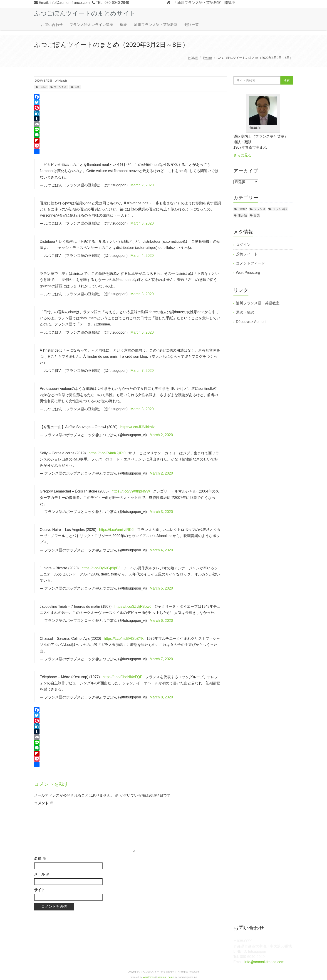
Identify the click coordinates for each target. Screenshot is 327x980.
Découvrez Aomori (251, 322)
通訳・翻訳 (245, 312)
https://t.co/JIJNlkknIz (137, 427)
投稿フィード (247, 254)
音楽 (77, 87)
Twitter (207, 58)
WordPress (149, 977)
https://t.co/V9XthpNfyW (131, 491)
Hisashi (63, 81)
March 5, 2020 (142, 294)
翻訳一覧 (192, 25)
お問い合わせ (52, 25)
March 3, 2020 (142, 223)
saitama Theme (166, 977)
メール (42, 874)
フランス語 (60, 87)
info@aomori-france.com (70, 3)
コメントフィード (250, 263)
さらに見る (243, 155)
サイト (40, 890)
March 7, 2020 (142, 371)
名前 (40, 859)
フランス (260, 209)
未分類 (242, 215)
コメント (44, 803)
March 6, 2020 (142, 332)
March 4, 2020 (142, 256)
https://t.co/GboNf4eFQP (123, 677)
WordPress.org (248, 273)
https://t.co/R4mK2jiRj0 (107, 453)
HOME (193, 58)
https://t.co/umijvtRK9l (117, 530)
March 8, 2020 (142, 409)
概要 (124, 25)
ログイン (243, 245)
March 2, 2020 (142, 185)
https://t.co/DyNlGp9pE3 (101, 568)
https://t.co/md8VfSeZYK (124, 639)
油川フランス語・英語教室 (156, 25)
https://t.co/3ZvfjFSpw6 (133, 606)
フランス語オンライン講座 (91, 25)
